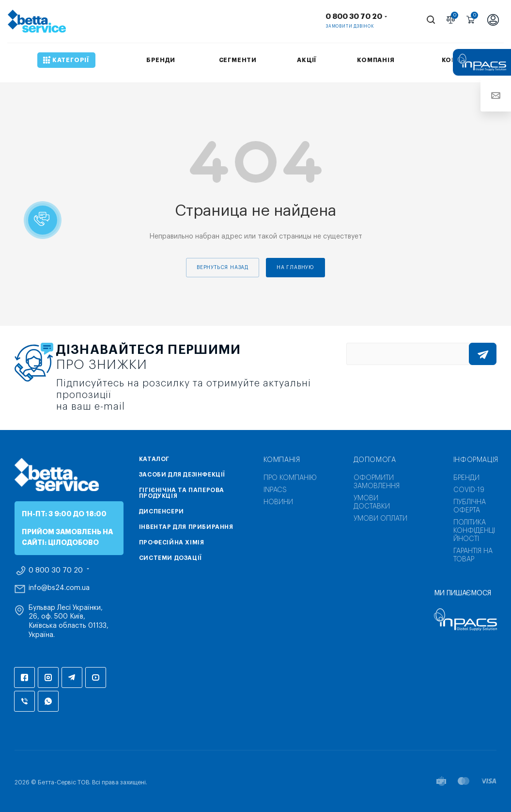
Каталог (154, 459)
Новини (278, 502)
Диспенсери (162, 511)
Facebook (24, 677)
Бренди (466, 478)
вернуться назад (223, 268)
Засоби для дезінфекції (182, 475)
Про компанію (290, 478)
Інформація (476, 460)
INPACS (275, 490)
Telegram (72, 677)
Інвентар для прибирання (186, 527)
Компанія (282, 460)
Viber (24, 701)
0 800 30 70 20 (354, 17)
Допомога (375, 460)
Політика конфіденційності (474, 531)
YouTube (96, 677)
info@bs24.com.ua (59, 588)
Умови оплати (380, 519)
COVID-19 (469, 490)
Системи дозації (170, 558)
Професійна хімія (172, 542)
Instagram (48, 677)
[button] (43, 220)
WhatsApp (48, 701)
